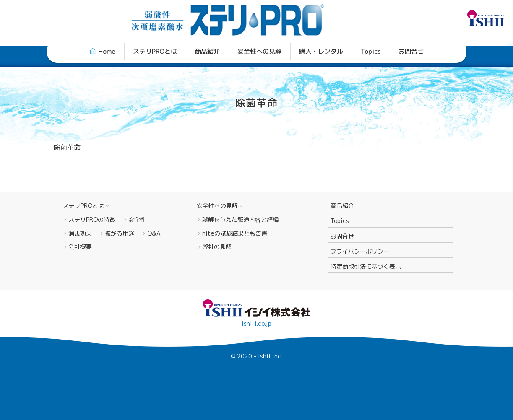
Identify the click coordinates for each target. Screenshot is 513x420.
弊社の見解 (223, 247)
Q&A (154, 233)
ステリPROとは (155, 51)
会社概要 (80, 247)
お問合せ (411, 51)
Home (107, 51)
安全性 (137, 219)
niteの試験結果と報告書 (235, 233)
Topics (371, 51)
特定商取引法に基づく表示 (366, 266)
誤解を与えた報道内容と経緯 (240, 219)
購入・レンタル (321, 51)
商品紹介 (207, 51)
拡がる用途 (120, 233)
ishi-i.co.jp (256, 323)
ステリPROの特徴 (92, 219)
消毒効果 (80, 233)
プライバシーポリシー (360, 251)
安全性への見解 (259, 51)
